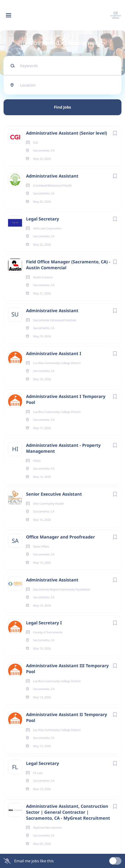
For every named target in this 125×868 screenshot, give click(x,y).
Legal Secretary (42, 219)
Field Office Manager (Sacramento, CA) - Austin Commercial (68, 265)
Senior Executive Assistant (54, 494)
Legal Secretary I (44, 623)
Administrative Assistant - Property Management (63, 448)
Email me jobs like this (34, 861)
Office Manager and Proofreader (60, 537)
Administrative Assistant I (54, 353)
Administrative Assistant (52, 176)
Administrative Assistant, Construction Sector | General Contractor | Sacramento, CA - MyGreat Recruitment (68, 812)
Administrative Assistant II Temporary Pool (67, 717)
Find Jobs (62, 107)
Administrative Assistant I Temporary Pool (66, 399)
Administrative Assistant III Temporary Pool (67, 669)
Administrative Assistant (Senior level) (67, 133)
